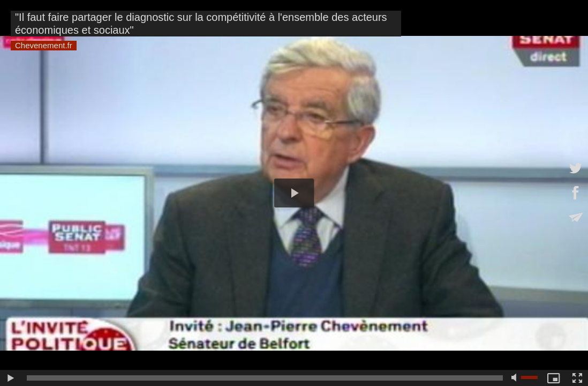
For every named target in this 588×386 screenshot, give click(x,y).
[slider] (265, 378)
